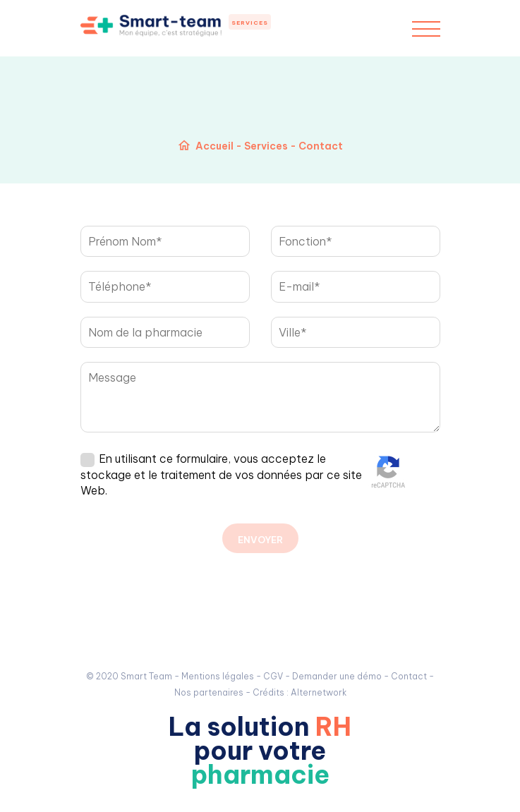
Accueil (214, 146)
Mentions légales (218, 676)
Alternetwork (319, 692)
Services (250, 23)
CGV (273, 676)
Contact (409, 676)
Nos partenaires (209, 692)
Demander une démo (337, 676)
